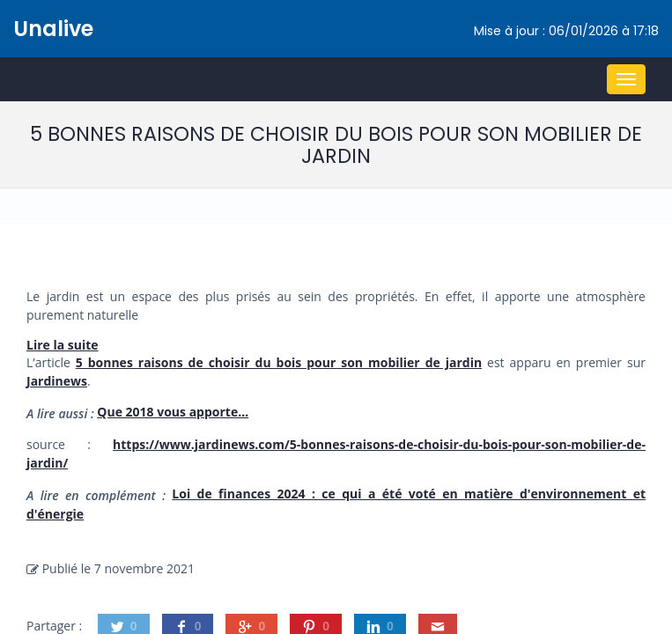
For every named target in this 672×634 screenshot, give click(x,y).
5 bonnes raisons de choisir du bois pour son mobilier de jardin (279, 362)
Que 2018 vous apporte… (173, 412)
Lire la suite (63, 345)
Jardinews (57, 381)
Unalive (53, 29)
